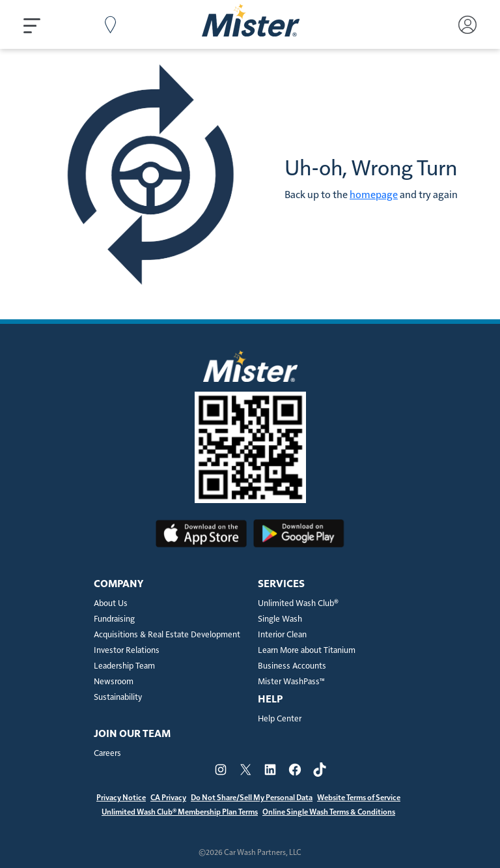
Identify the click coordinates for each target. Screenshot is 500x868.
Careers (107, 754)
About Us (111, 604)
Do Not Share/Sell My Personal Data (252, 798)
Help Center (280, 719)
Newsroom (114, 682)
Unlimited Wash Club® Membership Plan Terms (180, 812)
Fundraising (114, 619)
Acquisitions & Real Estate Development (167, 635)
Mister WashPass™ (291, 682)
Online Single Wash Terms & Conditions (329, 812)
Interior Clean (282, 635)
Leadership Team (124, 666)
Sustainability (118, 698)
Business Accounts (292, 666)
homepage (374, 195)
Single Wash (280, 619)
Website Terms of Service (359, 798)
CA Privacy (168, 798)
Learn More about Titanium (307, 651)
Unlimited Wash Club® (298, 604)
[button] (33, 25)
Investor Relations (127, 651)
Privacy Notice (121, 798)
